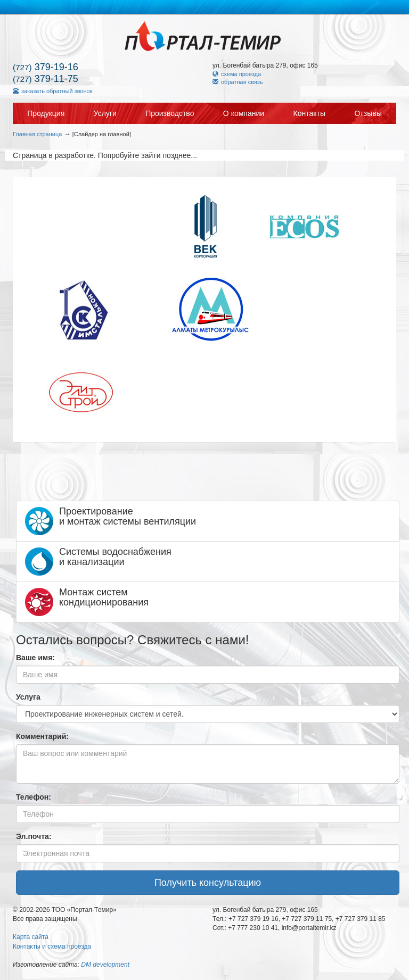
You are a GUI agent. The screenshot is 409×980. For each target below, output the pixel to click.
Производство (170, 113)
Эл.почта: (34, 836)
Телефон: (34, 797)
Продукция (46, 113)
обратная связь (238, 82)
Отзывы (368, 113)
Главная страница (37, 134)
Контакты (309, 113)
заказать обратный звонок (52, 91)
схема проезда (237, 74)
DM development (105, 965)
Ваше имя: (35, 658)
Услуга (28, 697)
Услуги (105, 113)
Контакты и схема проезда (52, 946)
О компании (244, 113)
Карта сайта (31, 937)
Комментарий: (42, 736)
